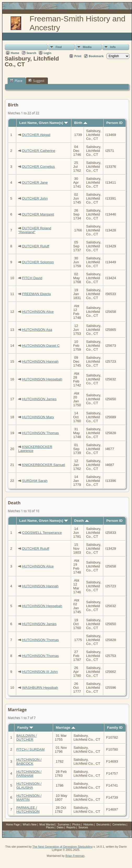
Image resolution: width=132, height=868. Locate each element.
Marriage (65, 728)
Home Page (13, 825)
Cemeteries (119, 825)
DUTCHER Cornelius (39, 167)
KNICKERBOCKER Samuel (44, 465)
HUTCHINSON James (39, 399)
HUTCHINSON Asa (37, 330)
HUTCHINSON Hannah (40, 361)
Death (82, 521)
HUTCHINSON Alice (38, 312)
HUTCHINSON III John (40, 672)
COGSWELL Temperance (42, 533)
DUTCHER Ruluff (36, 246)
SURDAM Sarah (35, 481)
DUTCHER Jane (35, 182)
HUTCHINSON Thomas (41, 433)
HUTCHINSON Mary (38, 417)
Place (16, 81)
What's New (30, 825)
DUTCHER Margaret (38, 214)
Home (15, 53)
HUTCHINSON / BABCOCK (29, 762)
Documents (103, 825)
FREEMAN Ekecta (37, 294)
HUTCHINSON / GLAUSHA (29, 786)
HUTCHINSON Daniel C (41, 346)
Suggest (36, 81)
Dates (60, 827)
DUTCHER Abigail (36, 135)
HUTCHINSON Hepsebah (42, 379)
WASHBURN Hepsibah (40, 688)
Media (87, 47)
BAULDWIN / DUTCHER (26, 738)
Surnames (64, 825)
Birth (81, 123)
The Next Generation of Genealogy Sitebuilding (63, 847)
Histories (88, 825)
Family (25, 728)
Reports (71, 827)
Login (48, 53)
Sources (83, 827)
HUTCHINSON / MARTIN (29, 798)
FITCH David (32, 278)
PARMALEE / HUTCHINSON (28, 810)
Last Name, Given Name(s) (44, 123)
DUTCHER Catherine (39, 151)
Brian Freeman (75, 856)
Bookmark (96, 56)
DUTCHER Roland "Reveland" (35, 230)
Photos (76, 825)
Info (113, 47)
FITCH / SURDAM (30, 749)
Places (50, 827)
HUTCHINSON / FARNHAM (29, 774)
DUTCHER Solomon (38, 262)
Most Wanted (47, 825)
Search (31, 53)
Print (78, 56)
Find (59, 47)
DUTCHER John (35, 198)
